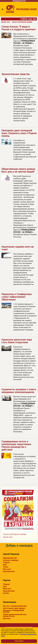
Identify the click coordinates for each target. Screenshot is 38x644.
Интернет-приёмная (11, 560)
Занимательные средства (19, 98)
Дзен (5, 565)
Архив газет (6, 22)
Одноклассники (9, 571)
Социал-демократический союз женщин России (15, 615)
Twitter (6, 567)
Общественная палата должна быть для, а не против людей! (19, 204)
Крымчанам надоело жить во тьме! (19, 266)
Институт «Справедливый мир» (15, 606)
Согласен (19, 641)
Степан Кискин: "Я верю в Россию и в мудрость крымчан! (19, 46)
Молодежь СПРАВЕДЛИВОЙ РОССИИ (13, 611)
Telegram (6, 562)
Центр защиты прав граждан (14, 608)
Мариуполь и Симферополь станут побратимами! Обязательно (19, 313)
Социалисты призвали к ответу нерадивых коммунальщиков (19, 411)
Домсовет (7, 618)
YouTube (6, 593)
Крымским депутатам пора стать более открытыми (19, 360)
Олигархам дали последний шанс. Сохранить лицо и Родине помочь (19, 145)
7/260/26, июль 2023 (28, 19)
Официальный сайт (10, 558)
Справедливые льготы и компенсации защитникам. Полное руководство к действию (19, 460)
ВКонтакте (7, 569)
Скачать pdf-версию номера (22, 22)
